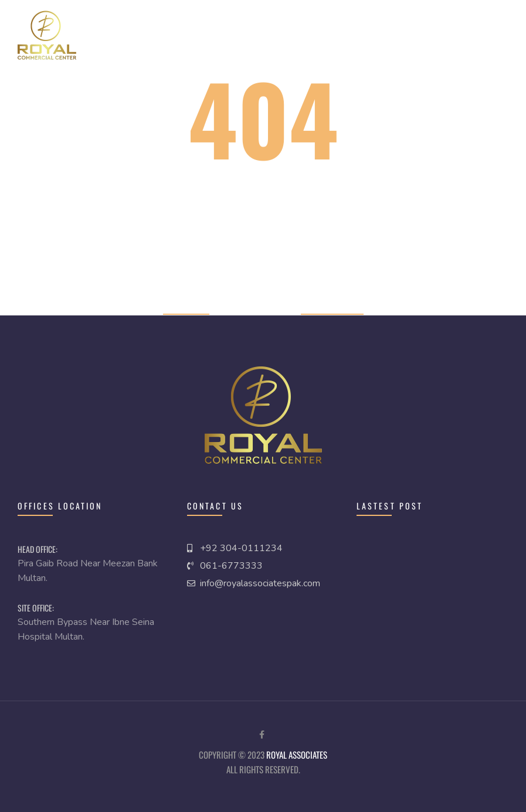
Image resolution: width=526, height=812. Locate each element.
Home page (186, 306)
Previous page (332, 306)
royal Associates (297, 755)
